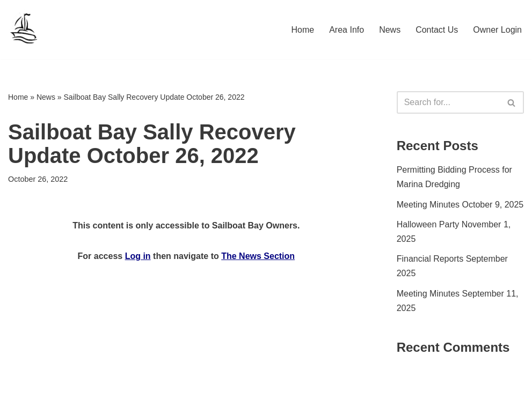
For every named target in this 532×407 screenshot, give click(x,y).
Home (303, 30)
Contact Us (437, 30)
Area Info (347, 30)
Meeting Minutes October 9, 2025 (460, 205)
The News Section (258, 256)
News (390, 30)
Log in (138, 256)
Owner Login (497, 30)
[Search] (448, 102)
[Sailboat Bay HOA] (24, 29)
